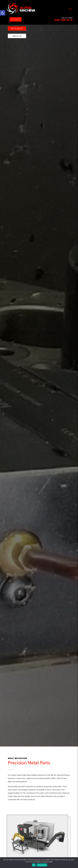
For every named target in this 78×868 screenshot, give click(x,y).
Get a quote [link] (16, 19)
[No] (75, 863)
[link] (3, 13)
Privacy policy (42, 865)
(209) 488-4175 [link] (63, 20)
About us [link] (17, 38)
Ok (34, 865)
